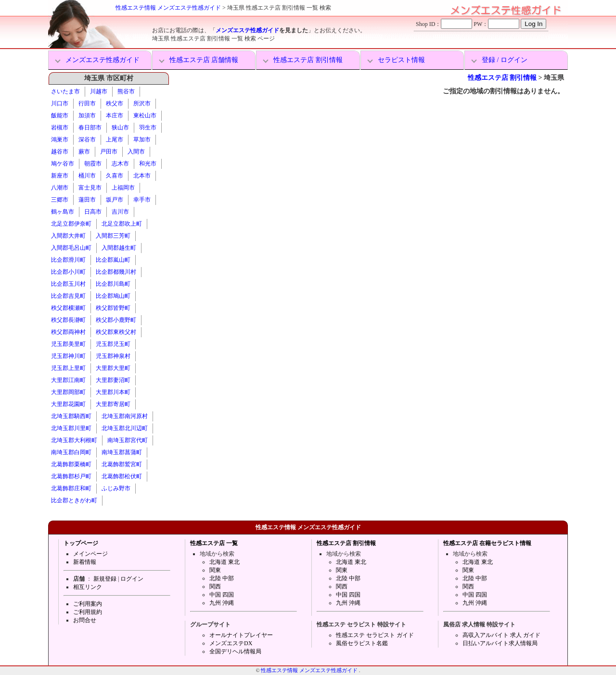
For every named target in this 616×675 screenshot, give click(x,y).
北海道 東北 (225, 562)
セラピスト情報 (401, 60)
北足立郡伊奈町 (71, 224)
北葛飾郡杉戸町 (71, 476)
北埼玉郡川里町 (71, 428)
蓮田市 (87, 200)
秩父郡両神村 (68, 332)
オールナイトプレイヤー (241, 635)
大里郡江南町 (68, 380)
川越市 (99, 91)
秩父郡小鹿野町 (116, 320)
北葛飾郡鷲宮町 (122, 464)
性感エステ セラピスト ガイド (375, 635)
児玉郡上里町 (68, 368)
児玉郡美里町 (68, 344)
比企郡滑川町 (68, 260)
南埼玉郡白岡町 (71, 452)
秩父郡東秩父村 (116, 332)
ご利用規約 (88, 612)
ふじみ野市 (116, 488)
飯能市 (60, 115)
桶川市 (87, 176)
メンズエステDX (231, 643)
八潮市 (60, 188)
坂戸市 (115, 200)
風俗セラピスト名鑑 (362, 643)
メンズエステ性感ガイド (247, 30)
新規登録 (105, 579)
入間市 (136, 152)
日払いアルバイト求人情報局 (500, 643)
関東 (215, 570)
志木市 (120, 164)
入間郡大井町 (68, 236)
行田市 (87, 103)
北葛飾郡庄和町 (71, 488)
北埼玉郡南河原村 (125, 416)
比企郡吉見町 (68, 296)
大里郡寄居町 (113, 404)
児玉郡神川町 (68, 356)
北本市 (142, 176)
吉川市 (120, 212)
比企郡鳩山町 (113, 296)
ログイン (132, 579)
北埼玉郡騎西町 (71, 416)
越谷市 (60, 152)
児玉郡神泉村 (113, 356)
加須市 (87, 115)
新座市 (60, 176)
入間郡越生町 (119, 248)
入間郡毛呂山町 (71, 248)
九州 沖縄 (222, 603)
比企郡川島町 (113, 284)
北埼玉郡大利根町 (74, 440)
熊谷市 (126, 91)
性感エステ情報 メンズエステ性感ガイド (168, 8)
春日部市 (90, 127)
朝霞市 (93, 164)
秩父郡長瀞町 (68, 320)
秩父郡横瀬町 (68, 308)
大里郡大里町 (113, 368)
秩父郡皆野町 (113, 308)
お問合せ (85, 620)
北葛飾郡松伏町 (122, 476)
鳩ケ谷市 (63, 164)
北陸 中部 (222, 578)
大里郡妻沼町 (113, 380)
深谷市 (87, 140)
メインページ (90, 554)
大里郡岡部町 (68, 392)
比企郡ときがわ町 (74, 500)
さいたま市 (65, 91)
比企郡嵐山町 (113, 260)
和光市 (148, 164)
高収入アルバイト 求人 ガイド (501, 635)
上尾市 (115, 140)
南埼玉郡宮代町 (128, 440)
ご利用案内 (88, 604)
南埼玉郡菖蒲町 (122, 452)
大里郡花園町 (68, 404)
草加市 (142, 140)
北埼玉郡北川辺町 (125, 428)
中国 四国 (222, 595)
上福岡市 (123, 188)
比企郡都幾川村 (116, 272)
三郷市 (60, 200)
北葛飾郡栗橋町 (71, 464)
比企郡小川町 (68, 272)
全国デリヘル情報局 (235, 651)
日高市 (93, 212)
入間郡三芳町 (113, 236)
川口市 (60, 103)
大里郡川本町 (113, 392)
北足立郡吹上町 (122, 224)
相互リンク (88, 587)
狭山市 (120, 127)
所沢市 (142, 103)
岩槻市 (60, 127)
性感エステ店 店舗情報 (204, 60)
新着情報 (85, 562)
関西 (215, 586)
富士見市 (90, 188)
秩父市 (115, 103)
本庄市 (115, 115)
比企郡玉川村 (68, 284)
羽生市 (148, 127)
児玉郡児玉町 (113, 344)
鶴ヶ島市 (63, 212)
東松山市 (145, 115)
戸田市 (109, 152)
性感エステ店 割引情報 (308, 60)
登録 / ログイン (505, 60)
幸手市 (142, 200)
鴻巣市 (60, 140)
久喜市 (115, 176)
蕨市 (84, 152)
